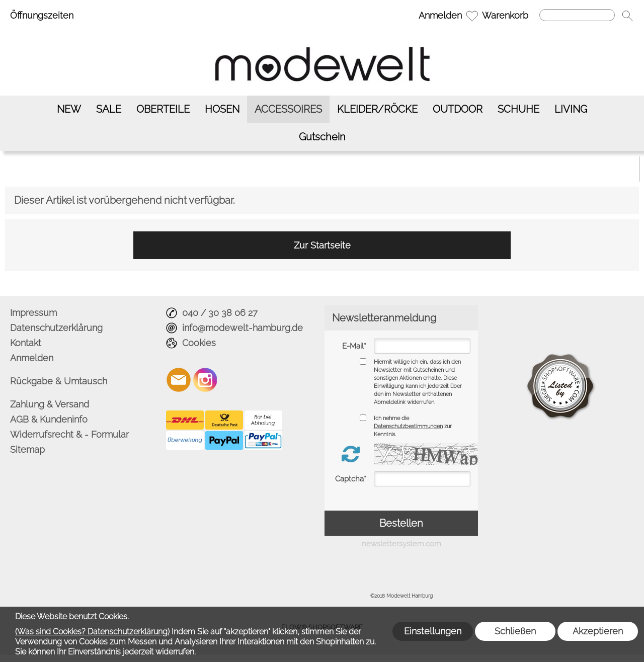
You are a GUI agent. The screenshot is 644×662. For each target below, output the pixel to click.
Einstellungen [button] (433, 631)
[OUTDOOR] (458, 109)
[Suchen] (577, 15)
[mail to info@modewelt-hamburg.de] (179, 380)
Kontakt (26, 343)
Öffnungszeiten (42, 15)
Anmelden (440, 15)
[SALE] (109, 109)
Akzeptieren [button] (598, 631)
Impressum (33, 313)
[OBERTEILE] (163, 109)
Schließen (515, 631)
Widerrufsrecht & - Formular (69, 434)
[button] (627, 16)
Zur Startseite (322, 245)
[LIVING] (571, 109)
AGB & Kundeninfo (49, 419)
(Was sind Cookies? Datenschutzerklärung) (92, 632)
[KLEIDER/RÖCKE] (377, 109)
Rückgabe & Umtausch (59, 381)
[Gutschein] (322, 137)
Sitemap (27, 449)
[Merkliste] (472, 16)
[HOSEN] (222, 109)
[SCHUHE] (518, 109)
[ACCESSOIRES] (288, 109)
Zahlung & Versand (50, 404)
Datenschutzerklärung (56, 328)
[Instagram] (205, 380)
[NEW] (69, 109)
